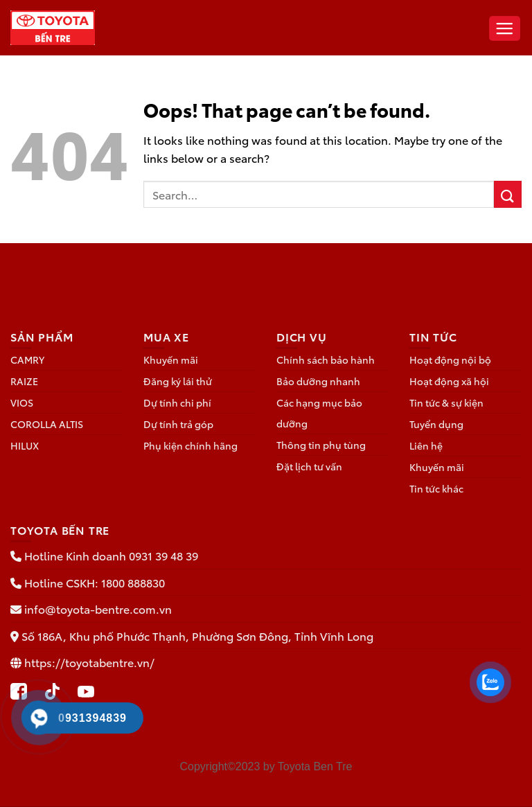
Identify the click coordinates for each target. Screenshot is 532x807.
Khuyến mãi (171, 360)
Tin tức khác (436, 488)
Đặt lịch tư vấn (309, 466)
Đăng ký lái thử (178, 381)
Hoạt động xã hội (449, 381)
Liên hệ (426, 445)
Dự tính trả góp (178, 424)
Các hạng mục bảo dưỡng (319, 413)
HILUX (25, 445)
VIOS (22, 402)
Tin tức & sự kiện (446, 402)
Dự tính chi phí (177, 402)
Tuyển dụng (436, 424)
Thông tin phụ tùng (321, 445)
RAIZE (24, 381)
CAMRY (27, 360)
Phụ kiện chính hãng (190, 445)
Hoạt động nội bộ (450, 360)
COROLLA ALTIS (47, 424)
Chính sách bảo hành (326, 360)
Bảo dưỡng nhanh (318, 381)
